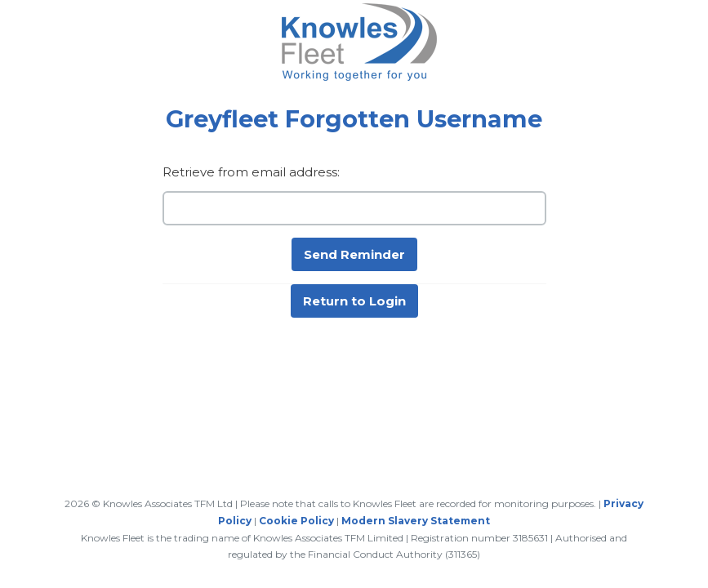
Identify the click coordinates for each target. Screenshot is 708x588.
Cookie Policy (296, 521)
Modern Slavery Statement (416, 521)
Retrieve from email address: (251, 172)
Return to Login (354, 301)
